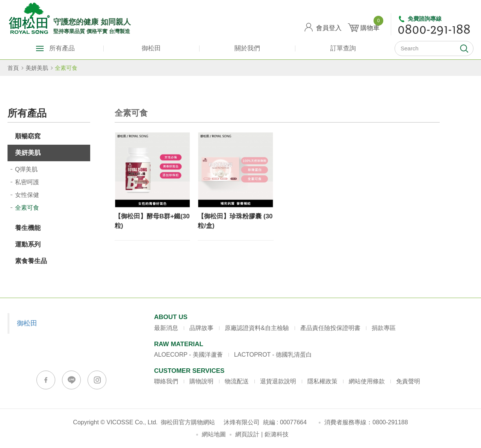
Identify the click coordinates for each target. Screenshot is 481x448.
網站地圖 (214, 434)
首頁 (13, 68)
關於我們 (247, 48)
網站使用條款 (367, 381)
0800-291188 (390, 422)
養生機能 (28, 228)
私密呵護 (27, 182)
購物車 (370, 25)
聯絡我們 (166, 381)
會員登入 (329, 28)
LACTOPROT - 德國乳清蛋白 (273, 355)
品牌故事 (201, 328)
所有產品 (62, 48)
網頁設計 (247, 434)
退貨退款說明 (278, 381)
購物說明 (201, 381)
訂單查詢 (343, 48)
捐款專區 (384, 328)
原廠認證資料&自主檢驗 (257, 328)
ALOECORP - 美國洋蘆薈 (188, 355)
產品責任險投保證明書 (330, 328)
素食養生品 (31, 261)
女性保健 (27, 195)
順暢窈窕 (28, 136)
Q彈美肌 (26, 169)
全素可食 (66, 68)
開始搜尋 (464, 48)
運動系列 (28, 244)
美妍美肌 (37, 68)
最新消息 (166, 328)
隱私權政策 (322, 381)
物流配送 (237, 381)
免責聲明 (408, 381)
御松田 (151, 48)
